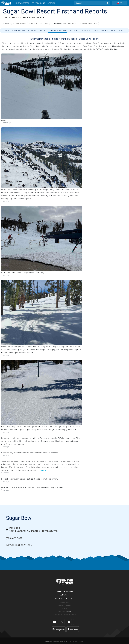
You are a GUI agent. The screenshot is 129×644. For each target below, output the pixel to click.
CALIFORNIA (10, 17)
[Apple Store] (73, 629)
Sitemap (64, 609)
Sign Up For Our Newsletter (65, 599)
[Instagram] (69, 622)
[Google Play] (59, 629)
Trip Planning (38, 3)
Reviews (74, 30)
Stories (51, 3)
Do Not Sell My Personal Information (64, 614)
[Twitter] (62, 622)
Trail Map (86, 30)
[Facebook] (76, 622)
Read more (43, 470)
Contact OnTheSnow (65, 591)
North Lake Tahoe (40, 24)
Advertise (64, 595)
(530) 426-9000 (14, 538)
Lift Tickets (117, 30)
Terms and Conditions (64, 606)
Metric (64, 611)
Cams (42, 30)
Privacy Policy (64, 603)
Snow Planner (101, 30)
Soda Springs (69, 24)
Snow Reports (22, 3)
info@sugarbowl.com (19, 545)
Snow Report (19, 30)
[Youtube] (55, 622)
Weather (32, 30)
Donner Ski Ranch (89, 24)
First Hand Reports (58, 30)
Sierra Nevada (20, 24)
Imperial (69, 611)
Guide (7, 30)
